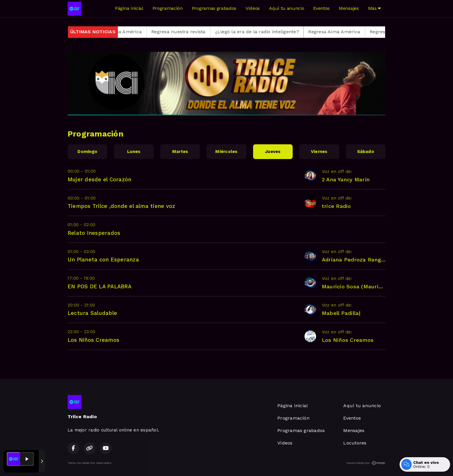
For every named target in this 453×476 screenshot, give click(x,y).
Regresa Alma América (122, 32)
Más (374, 8)
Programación (168, 8)
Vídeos (253, 8)
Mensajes (349, 8)
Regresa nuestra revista (184, 32)
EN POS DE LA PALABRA (100, 286)
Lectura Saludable (92, 313)
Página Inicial (129, 8)
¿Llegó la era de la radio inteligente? (263, 32)
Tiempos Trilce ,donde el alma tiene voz (121, 206)
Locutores (355, 443)
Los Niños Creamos (93, 340)
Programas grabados (214, 8)
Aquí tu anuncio (286, 8)
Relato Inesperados (94, 233)
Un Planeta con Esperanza (103, 260)
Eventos (321, 8)
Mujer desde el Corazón (99, 179)
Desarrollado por (366, 463)
